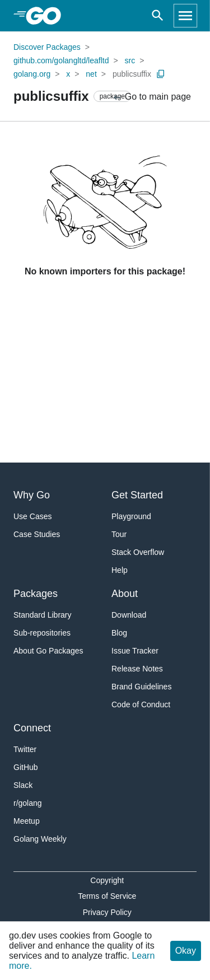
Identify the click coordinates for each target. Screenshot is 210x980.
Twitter (25, 749)
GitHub (26, 767)
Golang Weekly (40, 839)
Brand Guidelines (141, 687)
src (130, 60)
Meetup (27, 821)
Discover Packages (47, 47)
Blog (119, 633)
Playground (131, 516)
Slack (23, 785)
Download (129, 615)
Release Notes (137, 669)
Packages (36, 594)
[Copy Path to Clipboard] (161, 74)
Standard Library (43, 615)
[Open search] (158, 16)
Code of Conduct (141, 704)
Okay (186, 951)
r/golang (28, 803)
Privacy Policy (107, 912)
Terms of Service (107, 896)
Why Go (32, 495)
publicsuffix (132, 74)
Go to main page (151, 97)
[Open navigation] (185, 16)
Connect (32, 728)
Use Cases (32, 516)
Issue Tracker (135, 651)
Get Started (137, 495)
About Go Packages (48, 651)
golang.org (32, 74)
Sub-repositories (42, 633)
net (91, 74)
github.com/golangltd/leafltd (61, 60)
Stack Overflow (138, 552)
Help (120, 570)
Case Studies (37, 534)
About (125, 594)
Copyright (107, 880)
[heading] (47, 16)
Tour (119, 534)
